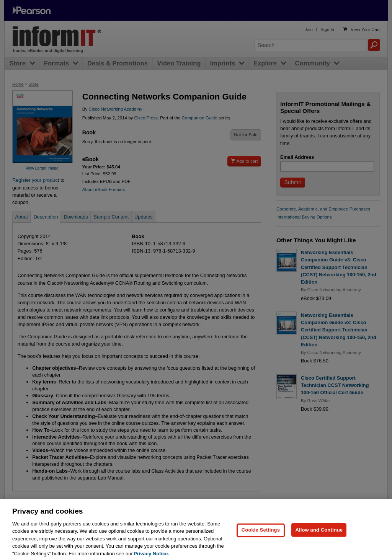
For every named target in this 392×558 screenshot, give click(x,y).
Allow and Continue (319, 534)
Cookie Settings (261, 534)
